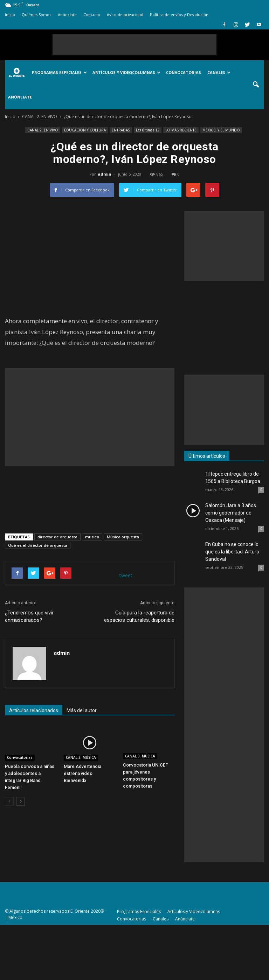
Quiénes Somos (36, 15)
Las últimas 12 (148, 130)
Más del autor (82, 710)
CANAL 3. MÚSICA (81, 757)
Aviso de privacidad (125, 15)
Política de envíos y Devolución (179, 15)
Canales (219, 72)
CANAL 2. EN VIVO (43, 130)
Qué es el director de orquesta (38, 545)
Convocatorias (184, 72)
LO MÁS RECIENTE (181, 130)
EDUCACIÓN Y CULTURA (85, 130)
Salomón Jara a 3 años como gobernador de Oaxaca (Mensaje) (231, 513)
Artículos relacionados (34, 710)
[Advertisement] (134, 45)
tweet (126, 575)
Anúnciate (67, 15)
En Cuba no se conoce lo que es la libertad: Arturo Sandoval (232, 552)
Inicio (10, 15)
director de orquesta (57, 537)
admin (105, 174)
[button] (256, 85)
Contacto (92, 15)
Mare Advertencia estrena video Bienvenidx (82, 773)
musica (92, 537)
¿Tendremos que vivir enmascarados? (29, 616)
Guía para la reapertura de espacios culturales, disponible (139, 616)
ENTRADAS (121, 130)
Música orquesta (123, 537)
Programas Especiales (59, 72)
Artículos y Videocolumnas (126, 72)
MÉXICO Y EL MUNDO (221, 130)
